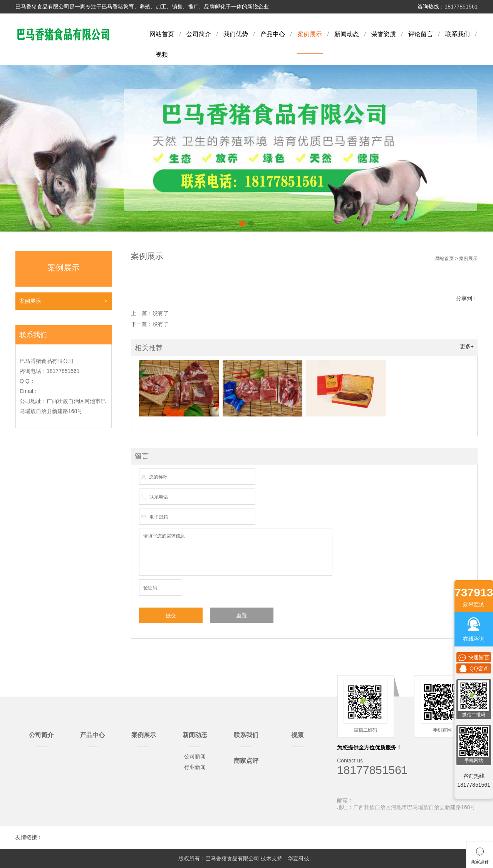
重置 (241, 615)
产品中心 (273, 34)
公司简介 (199, 34)
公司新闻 (195, 756)
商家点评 (246, 761)
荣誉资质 (384, 34)
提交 (171, 615)
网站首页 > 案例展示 (456, 259)
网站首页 (162, 34)
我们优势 (236, 34)
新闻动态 (347, 34)
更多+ (467, 346)
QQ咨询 (474, 668)
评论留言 (421, 34)
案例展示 (310, 34)
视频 (162, 55)
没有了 (161, 313)
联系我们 (458, 34)
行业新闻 (195, 767)
